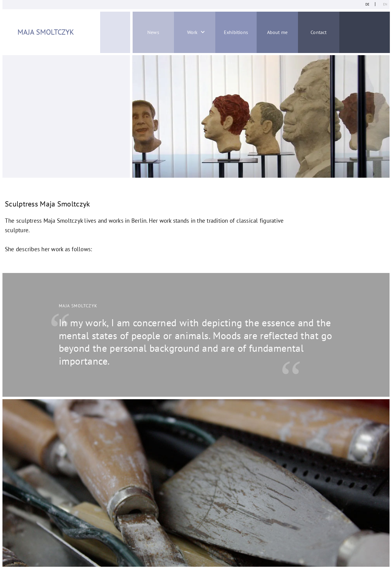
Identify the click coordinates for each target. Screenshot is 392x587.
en (385, 4)
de (367, 4)
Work (192, 32)
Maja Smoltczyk (46, 32)
